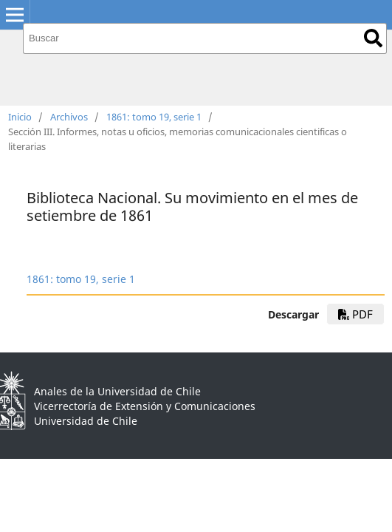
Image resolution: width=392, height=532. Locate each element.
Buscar (373, 38)
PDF (355, 314)
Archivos (69, 117)
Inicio (20, 117)
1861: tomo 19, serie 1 (154, 117)
